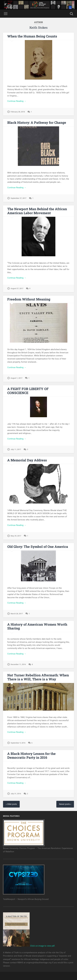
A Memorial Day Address (27, 460)
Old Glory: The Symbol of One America (38, 547)
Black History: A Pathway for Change (37, 123)
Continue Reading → (17, 101)
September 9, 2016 (18, 743)
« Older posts (11, 804)
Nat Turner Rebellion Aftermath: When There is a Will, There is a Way (38, 677)
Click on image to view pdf (29, 946)
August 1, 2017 (16, 378)
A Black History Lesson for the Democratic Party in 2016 (31, 756)
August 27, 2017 (17, 288)
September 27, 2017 (18, 198)
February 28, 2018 (18, 112)
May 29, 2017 (16, 536)
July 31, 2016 (16, 794)
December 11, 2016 (18, 664)
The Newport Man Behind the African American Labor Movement (37, 211)
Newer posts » (65, 804)
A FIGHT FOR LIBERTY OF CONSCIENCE (28, 391)
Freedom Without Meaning (29, 299)
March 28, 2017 (17, 614)
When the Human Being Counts (32, 36)
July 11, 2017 (16, 449)
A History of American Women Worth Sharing (37, 626)
